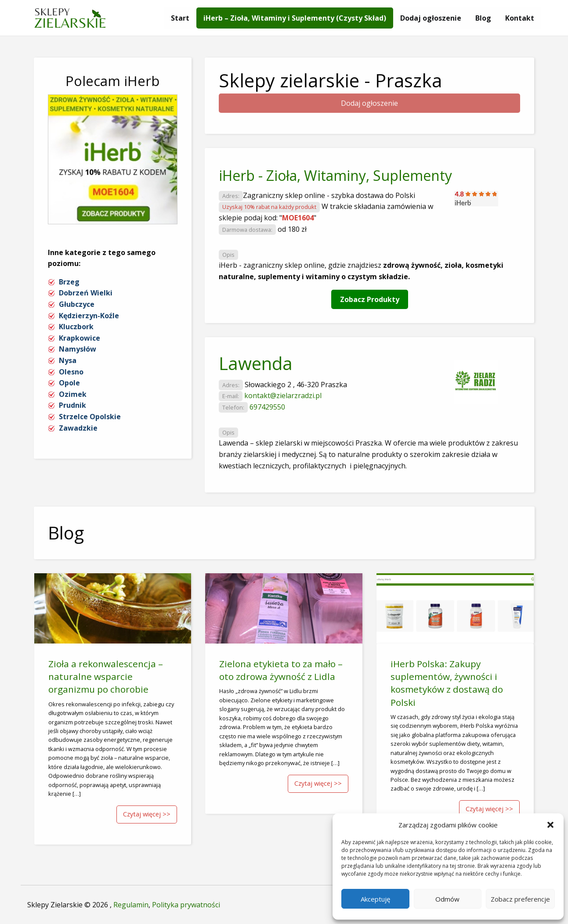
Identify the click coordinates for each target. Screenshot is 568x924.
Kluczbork (76, 327)
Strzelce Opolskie (90, 417)
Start (180, 18)
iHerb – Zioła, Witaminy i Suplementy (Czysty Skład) (295, 18)
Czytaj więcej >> (147, 814)
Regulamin (131, 905)
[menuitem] (180, 18)
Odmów (447, 899)
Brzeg (69, 282)
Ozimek (73, 394)
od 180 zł (292, 229)
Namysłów (78, 349)
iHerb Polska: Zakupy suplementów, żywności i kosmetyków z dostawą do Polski (447, 683)
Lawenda (256, 363)
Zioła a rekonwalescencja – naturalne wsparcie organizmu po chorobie (106, 676)
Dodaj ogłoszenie (431, 18)
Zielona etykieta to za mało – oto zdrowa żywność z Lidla (281, 670)
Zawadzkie (78, 428)
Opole (69, 383)
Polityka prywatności (186, 905)
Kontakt (520, 18)
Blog (483, 18)
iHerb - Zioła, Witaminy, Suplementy (335, 175)
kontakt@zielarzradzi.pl (283, 395)
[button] (550, 825)
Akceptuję (375, 899)
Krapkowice (80, 338)
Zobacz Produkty (370, 299)
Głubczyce (77, 304)
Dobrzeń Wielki (86, 293)
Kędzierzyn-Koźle (89, 316)
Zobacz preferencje (520, 899)
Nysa (68, 360)
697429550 (267, 407)
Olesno (71, 372)
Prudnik (72, 405)
